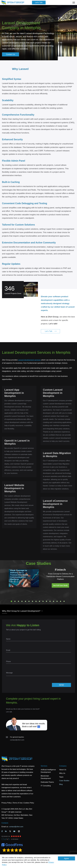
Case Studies (64, 781)
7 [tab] (32, 601)
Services (44, 766)
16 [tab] (64, 601)
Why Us (62, 773)
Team (61, 777)
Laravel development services (29, 360)
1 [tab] (11, 601)
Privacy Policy (7, 803)
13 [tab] (54, 601)
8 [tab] (36, 601)
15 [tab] (61, 601)
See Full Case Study (60, 585)
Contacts (5, 823)
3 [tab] (18, 601)
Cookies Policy (29, 803)
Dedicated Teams (47, 782)
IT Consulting (46, 786)
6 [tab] (29, 601)
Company (63, 766)
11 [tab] (47, 601)
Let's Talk (39, 3)
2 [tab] (15, 601)
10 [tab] (43, 601)
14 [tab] (57, 601)
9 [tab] (40, 601)
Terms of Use (17, 803)
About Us (63, 770)
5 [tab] (25, 601)
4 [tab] (22, 601)
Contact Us (10, 54)
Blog (61, 784)
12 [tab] (50, 601)
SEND (61, 685)
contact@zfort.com (17, 740)
